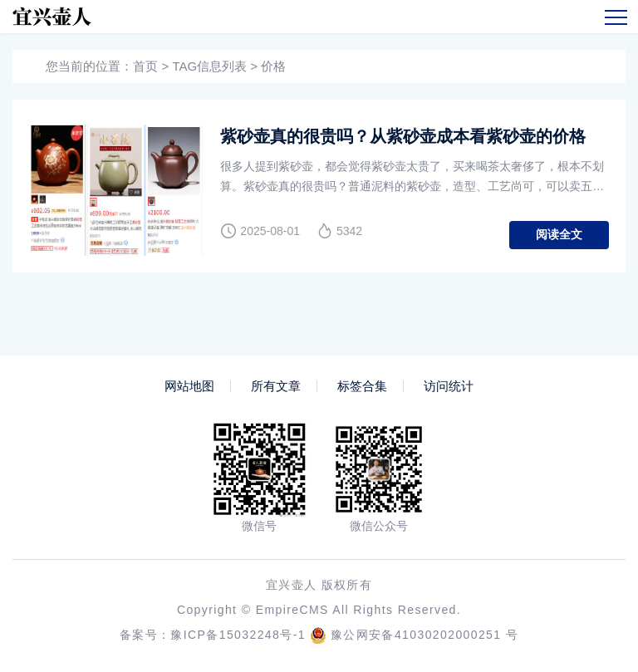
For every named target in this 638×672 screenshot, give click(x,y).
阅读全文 (559, 234)
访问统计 (449, 386)
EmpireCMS (292, 610)
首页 (145, 66)
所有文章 (276, 386)
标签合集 (362, 386)
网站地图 (189, 386)
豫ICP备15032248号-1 (238, 635)
